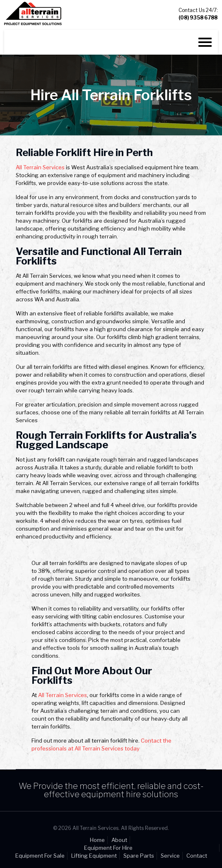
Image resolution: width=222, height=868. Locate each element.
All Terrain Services (40, 167)
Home (97, 840)
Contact (197, 856)
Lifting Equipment (94, 856)
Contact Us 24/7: (198, 14)
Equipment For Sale (40, 856)
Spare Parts (139, 856)
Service (170, 856)
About (119, 840)
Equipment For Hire (108, 848)
